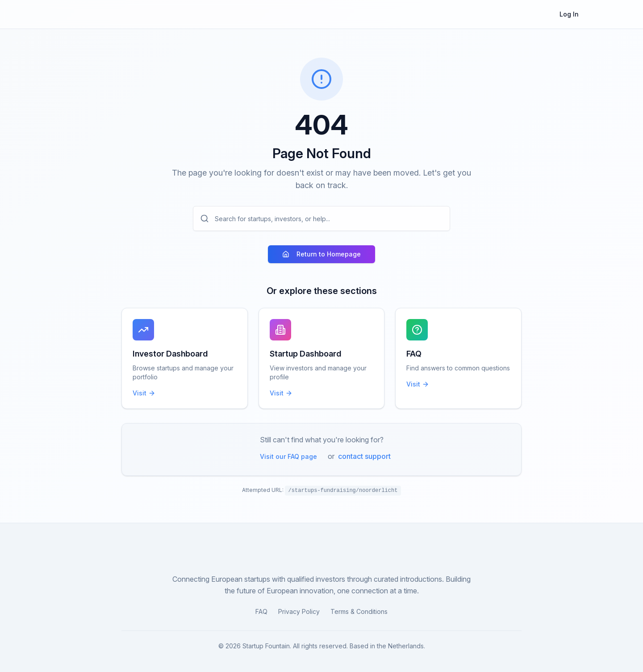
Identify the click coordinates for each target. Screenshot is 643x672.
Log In (569, 14)
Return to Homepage (321, 254)
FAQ (261, 611)
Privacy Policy (299, 611)
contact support (364, 456)
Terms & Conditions (359, 611)
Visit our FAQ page (288, 456)
